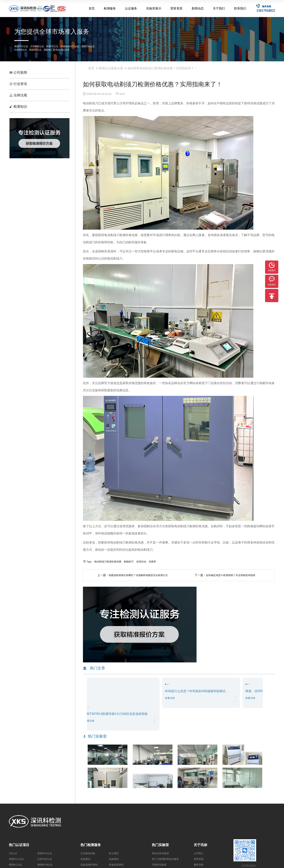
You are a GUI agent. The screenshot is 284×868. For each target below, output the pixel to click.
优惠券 (152, 562)
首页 (92, 8)
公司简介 (199, 853)
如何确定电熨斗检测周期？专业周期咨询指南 (231, 575)
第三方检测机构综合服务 (165, 859)
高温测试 (85, 859)
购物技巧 (129, 562)
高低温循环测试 (89, 865)
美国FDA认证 (45, 853)
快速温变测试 (116, 865)
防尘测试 (114, 853)
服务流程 (199, 865)
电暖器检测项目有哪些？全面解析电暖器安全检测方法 (138, 575)
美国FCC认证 (16, 859)
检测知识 (18, 107)
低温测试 (114, 859)
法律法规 (18, 95)
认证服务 (131, 8)
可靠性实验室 (159, 865)
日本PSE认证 (45, 859)
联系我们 (240, 8)
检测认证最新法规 (111, 68)
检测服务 (110, 8)
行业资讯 (18, 84)
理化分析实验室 (160, 853)
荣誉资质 (176, 8)
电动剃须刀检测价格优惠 (108, 562)
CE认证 (13, 853)
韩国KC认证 (16, 865)
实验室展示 (154, 8)
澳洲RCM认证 (45, 865)
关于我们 (219, 8)
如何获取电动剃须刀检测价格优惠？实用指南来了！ (162, 68)
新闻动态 (198, 8)
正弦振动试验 (88, 853)
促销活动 (141, 562)
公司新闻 (18, 73)
